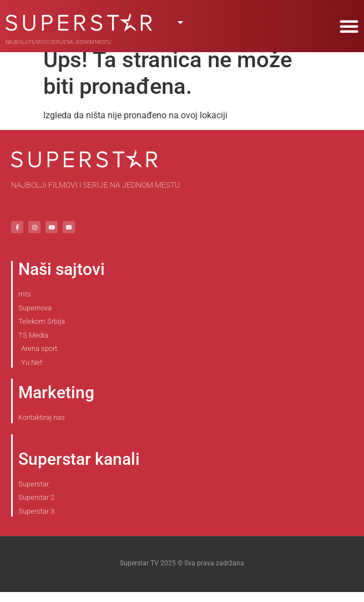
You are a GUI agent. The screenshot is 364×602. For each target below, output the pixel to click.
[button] (349, 26)
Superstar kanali (79, 469)
